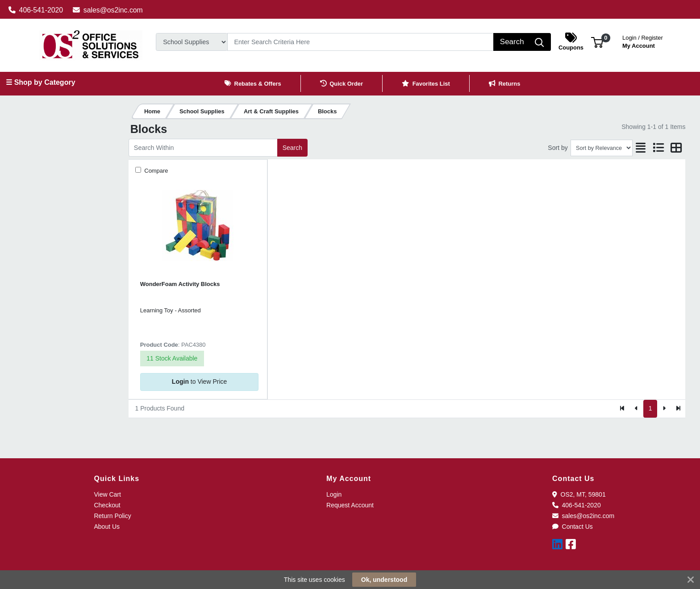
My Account (643, 41)
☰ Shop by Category (40, 82)
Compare (156, 171)
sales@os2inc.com (108, 10)
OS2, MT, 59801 (579, 494)
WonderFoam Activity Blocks (180, 284)
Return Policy (112, 516)
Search (292, 148)
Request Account (350, 505)
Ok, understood (384, 580)
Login (334, 494)
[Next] (664, 409)
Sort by (558, 148)
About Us (107, 527)
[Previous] (636, 409)
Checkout (107, 505)
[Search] (360, 42)
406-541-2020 (36, 10)
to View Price (199, 382)
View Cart (107, 494)
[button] (597, 42)
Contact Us (573, 527)
